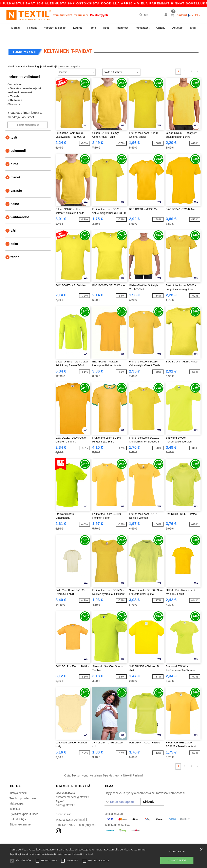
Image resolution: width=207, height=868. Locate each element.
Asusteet (178, 28)
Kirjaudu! (149, 793)
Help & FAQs (18, 811)
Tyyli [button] (14, 129)
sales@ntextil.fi (65, 797)
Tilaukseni (81, 15)
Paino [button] (15, 195)
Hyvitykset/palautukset (24, 806)
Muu (193, 28)
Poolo (92, 28)
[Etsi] (150, 15)
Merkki (15, 28)
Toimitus (15, 800)
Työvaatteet (142, 28)
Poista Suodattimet (28, 117)
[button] (167, 15)
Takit (106, 28)
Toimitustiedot (63, 15)
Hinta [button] (14, 156)
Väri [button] (13, 222)
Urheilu (161, 28)
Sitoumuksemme (20, 816)
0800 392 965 (65, 806)
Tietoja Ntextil (18, 785)
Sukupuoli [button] (18, 142)
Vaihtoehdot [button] (20, 209)
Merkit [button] (15, 169)
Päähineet (122, 28)
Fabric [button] (15, 249)
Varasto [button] (16, 182)
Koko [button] (14, 235)
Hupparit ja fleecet (55, 28)
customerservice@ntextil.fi (73, 789)
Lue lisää (88, 854)
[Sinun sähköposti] (122, 793)
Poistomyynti (99, 15)
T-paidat (32, 28)
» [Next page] (198, 63)
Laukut (78, 28)
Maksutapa (16, 795)
